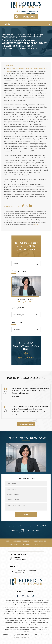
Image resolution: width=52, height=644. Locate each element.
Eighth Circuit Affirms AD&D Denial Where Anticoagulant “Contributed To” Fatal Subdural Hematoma (30, 391)
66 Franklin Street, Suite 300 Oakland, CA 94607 (28, 12)
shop (31, 206)
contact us (36, 224)
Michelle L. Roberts (26, 300)
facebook (23, 206)
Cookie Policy (37, 637)
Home (8, 541)
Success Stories (39, 541)
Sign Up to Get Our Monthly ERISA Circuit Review (26, 246)
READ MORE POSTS (26, 424)
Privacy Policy (26, 637)
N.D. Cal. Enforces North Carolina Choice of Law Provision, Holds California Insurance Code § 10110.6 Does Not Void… (30, 409)
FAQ (22, 544)
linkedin (28, 596)
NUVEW (6, 635)
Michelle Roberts (21, 541)
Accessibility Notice (43, 635)
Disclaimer (16, 637)
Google (34, 596)
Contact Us (38, 544)
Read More (15, 397)
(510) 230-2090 (28, 17)
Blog (28, 544)
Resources (14, 544)
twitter (27, 206)
